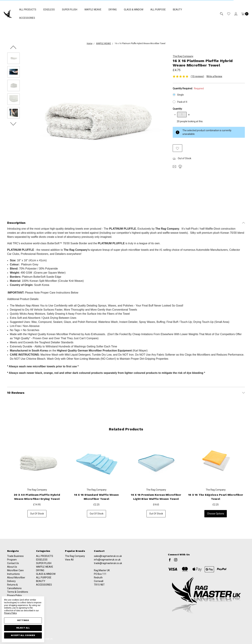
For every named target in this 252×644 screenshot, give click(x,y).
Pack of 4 (182, 102)
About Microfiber (16, 589)
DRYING (113, 10)
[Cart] (243, 14)
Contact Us (13, 574)
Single (180, 95)
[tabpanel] (37, 478)
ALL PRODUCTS (28, 10)
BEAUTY (177, 10)
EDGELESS (49, 10)
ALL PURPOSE (158, 10)
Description (126, 223)
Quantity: (178, 109)
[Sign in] (234, 14)
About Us (12, 578)
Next (14, 124)
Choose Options (216, 516)
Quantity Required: (188, 88)
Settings (23, 620)
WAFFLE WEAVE (93, 10)
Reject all (23, 628)
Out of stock (37, 516)
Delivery (11, 592)
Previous (14, 47)
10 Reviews (126, 393)
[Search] (220, 14)
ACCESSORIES (27, 18)
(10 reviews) (197, 76)
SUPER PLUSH (70, 10)
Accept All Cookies (23, 635)
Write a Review (214, 76)
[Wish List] (227, 14)
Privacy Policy (10, 613)
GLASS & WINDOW (134, 10)
